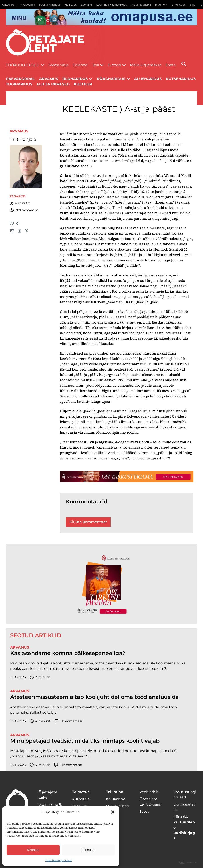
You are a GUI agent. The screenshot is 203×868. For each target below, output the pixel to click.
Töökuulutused (23, 65)
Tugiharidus (19, 84)
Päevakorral (20, 79)
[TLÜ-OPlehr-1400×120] (127, 477)
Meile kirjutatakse (146, 65)
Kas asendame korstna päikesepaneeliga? (68, 653)
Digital (188, 862)
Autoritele (81, 799)
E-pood (114, 65)
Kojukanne (116, 799)
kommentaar (69, 721)
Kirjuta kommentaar (88, 522)
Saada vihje (59, 65)
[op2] (101, 17)
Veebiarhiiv (149, 792)
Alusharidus (148, 79)
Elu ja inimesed (53, 84)
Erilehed (80, 65)
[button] (113, 812)
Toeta (171, 65)
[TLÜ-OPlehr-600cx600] (101, 584)
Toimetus (81, 792)
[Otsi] (184, 64)
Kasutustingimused (59, 860)
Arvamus (19, 131)
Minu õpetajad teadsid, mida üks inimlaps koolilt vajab (85, 741)
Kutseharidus (181, 79)
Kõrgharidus (111, 79)
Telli (95, 65)
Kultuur (83, 84)
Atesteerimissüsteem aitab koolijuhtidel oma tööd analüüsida (94, 697)
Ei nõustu (88, 850)
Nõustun (33, 850)
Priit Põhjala (23, 139)
